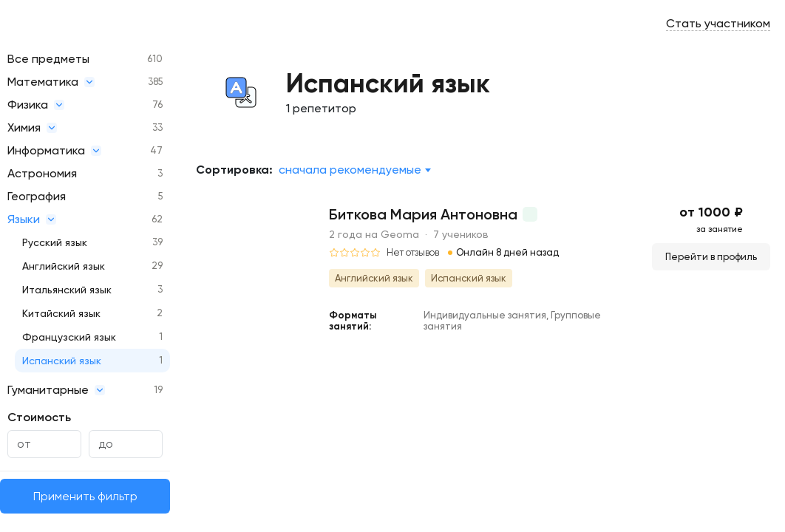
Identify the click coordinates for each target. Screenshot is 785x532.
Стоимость (39, 417)
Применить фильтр (85, 496)
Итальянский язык (67, 290)
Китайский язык (61, 313)
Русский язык (55, 242)
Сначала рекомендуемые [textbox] (350, 170)
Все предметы (48, 59)
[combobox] (354, 170)
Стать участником (718, 23)
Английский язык (64, 266)
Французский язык (69, 337)
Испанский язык (62, 361)
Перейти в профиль (711, 257)
